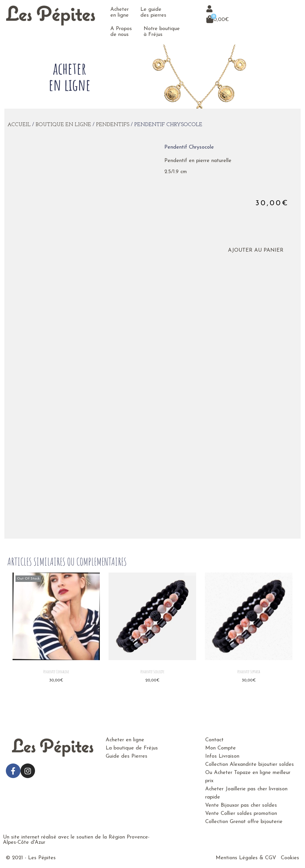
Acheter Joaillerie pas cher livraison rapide (246, 793)
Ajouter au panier (252, 250)
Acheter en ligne (120, 12)
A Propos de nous (121, 32)
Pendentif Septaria (249, 672)
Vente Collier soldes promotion (241, 814)
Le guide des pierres (153, 12)
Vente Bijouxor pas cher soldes (241, 805)
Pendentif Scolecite (152, 672)
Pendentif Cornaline (56, 672)
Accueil (19, 125)
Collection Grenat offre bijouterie (244, 822)
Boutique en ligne (63, 125)
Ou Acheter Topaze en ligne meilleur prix (248, 777)
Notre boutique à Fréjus (162, 32)
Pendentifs (113, 125)
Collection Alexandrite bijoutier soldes (250, 764)
